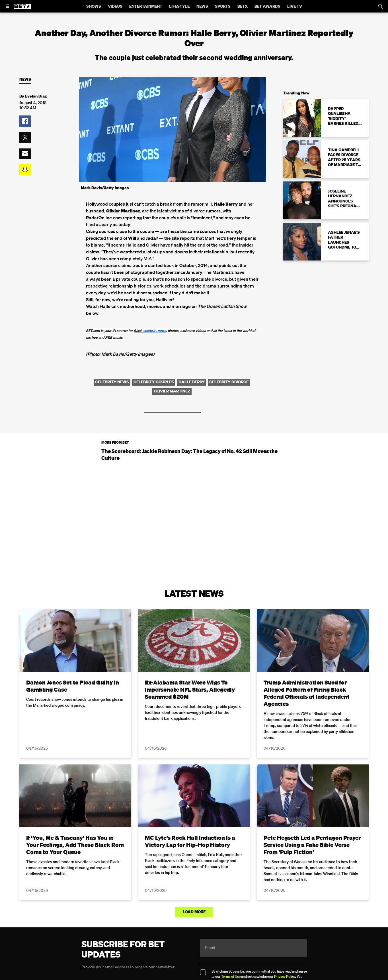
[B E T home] (22, 9)
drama (210, 286)
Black (138, 331)
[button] (25, 121)
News (25, 79)
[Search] (381, 6)
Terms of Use (231, 976)
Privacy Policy (285, 976)
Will (132, 238)
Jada (151, 238)
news (155, 331)
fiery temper (239, 238)
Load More (194, 912)
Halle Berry (226, 204)
